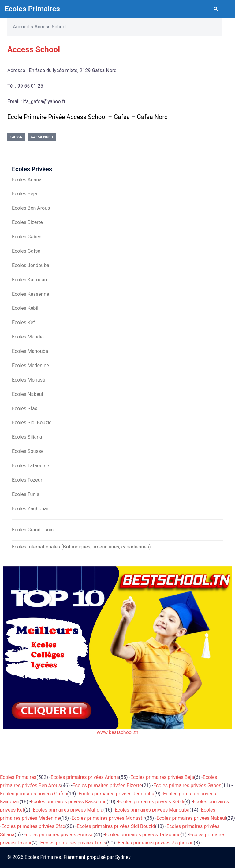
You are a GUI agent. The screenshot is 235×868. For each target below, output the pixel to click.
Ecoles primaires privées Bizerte (107, 785)
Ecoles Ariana (27, 180)
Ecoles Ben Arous (31, 208)
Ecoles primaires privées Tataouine (143, 835)
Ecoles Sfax (25, 409)
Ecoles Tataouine (30, 466)
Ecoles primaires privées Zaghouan (156, 843)
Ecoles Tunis (26, 494)
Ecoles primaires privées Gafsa (34, 794)
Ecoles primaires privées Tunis (73, 843)
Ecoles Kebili (26, 308)
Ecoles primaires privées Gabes (187, 785)
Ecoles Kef (23, 322)
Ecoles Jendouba (31, 265)
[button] (215, 9)
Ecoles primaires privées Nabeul (191, 818)
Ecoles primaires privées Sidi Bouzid (116, 826)
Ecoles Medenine (30, 365)
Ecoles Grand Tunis (33, 530)
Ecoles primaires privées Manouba (152, 810)
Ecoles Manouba (30, 351)
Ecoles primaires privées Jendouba (117, 794)
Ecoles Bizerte (27, 222)
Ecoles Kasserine (30, 294)
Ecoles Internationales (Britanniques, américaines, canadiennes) (81, 547)
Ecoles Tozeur (27, 480)
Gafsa (16, 137)
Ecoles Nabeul (27, 394)
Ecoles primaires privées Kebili (151, 802)
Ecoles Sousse (28, 451)
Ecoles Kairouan (29, 280)
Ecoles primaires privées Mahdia (68, 810)
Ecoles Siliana (27, 437)
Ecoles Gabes (27, 237)
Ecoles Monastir (29, 380)
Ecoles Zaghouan (31, 509)
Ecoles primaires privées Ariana (85, 777)
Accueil (21, 27)
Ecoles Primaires (32, 9)
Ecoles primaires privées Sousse (58, 835)
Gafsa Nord (42, 137)
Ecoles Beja (24, 194)
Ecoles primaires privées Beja (162, 777)
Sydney (123, 857)
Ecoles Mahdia (28, 337)
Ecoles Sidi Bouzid (32, 423)
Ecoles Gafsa (26, 251)
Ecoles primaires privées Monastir (108, 818)
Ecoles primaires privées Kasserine (69, 802)
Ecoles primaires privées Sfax (33, 826)
